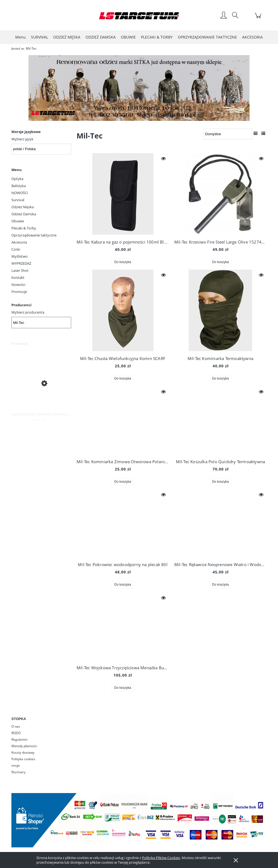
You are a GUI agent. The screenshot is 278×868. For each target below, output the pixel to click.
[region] (139, 88)
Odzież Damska (24, 214)
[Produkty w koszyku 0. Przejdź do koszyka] (259, 18)
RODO (16, 733)
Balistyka (19, 186)
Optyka (17, 179)
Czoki (16, 249)
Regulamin (19, 739)
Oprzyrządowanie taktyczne (34, 235)
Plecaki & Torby (24, 228)
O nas (16, 726)
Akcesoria (19, 242)
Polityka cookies (23, 759)
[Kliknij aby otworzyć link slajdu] (133, 88)
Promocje (19, 292)
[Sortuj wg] (228, 134)
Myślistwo (20, 256)
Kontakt (18, 277)
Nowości (18, 285)
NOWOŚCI (20, 193)
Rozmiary (18, 772)
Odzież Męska (23, 207)
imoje (16, 766)
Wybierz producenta (28, 312)
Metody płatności (24, 746)
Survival (18, 200)
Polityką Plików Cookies (161, 858)
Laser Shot (20, 270)
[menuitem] (20, 37)
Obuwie (18, 221)
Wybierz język (22, 139)
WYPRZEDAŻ (21, 263)
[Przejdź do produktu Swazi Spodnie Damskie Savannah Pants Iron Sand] (41, 383)
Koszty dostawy (23, 752)
